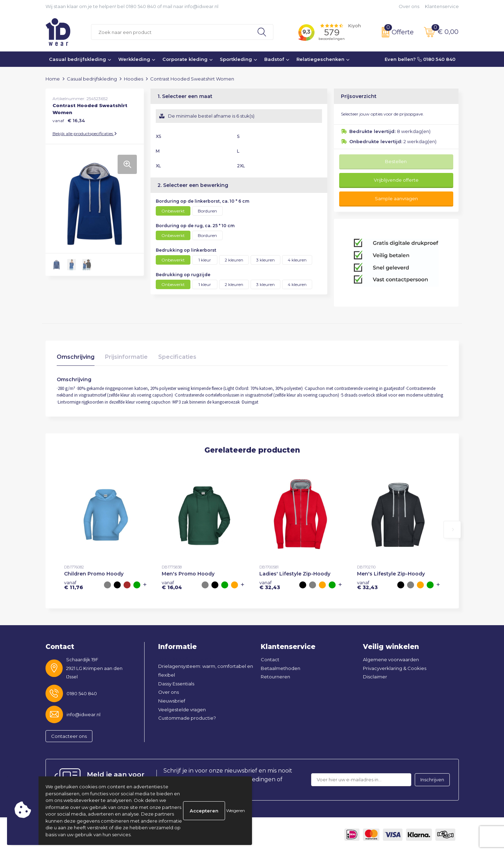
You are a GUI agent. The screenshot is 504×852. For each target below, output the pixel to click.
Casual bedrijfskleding (78, 59)
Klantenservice (442, 6)
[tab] (76, 359)
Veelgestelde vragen (182, 710)
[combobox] (171, 32)
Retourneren (275, 677)
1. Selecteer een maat (185, 96)
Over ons (409, 6)
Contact (270, 659)
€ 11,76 (73, 585)
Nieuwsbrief (172, 701)
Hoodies (134, 79)
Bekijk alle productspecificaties (85, 134)
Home (53, 79)
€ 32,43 (270, 585)
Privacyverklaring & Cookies (395, 668)
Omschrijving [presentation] (76, 357)
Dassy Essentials (176, 684)
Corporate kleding (185, 59)
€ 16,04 (172, 585)
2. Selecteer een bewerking (193, 185)
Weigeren (236, 811)
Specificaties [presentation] (177, 357)
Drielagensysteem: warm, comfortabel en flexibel (206, 671)
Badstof (274, 59)
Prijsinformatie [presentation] (126, 357)
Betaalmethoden (281, 668)
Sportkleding (236, 59)
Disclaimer (375, 677)
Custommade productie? (187, 718)
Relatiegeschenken (320, 59)
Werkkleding (134, 59)
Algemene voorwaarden (391, 659)
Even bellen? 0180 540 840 (420, 59)
